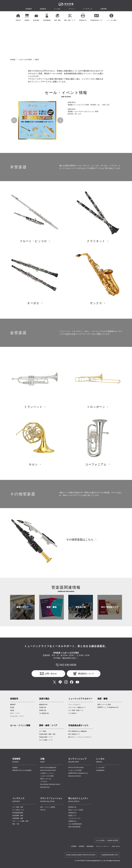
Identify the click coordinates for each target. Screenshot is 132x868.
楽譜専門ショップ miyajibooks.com (108, 707)
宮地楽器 (13, 60)
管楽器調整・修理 (18, 818)
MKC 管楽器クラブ (110, 607)
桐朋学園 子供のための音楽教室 (22, 770)
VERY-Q (43, 810)
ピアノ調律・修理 (18, 807)
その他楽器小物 (44, 713)
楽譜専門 (78, 773)
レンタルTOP (100, 768)
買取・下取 (16, 824)
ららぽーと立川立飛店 (25, 60)
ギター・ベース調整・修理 (20, 821)
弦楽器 (12, 707)
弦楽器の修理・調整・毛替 (47, 734)
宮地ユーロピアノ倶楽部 (76, 810)
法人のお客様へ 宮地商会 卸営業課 (107, 840)
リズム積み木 (72, 713)
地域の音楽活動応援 (74, 827)
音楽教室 (15, 768)
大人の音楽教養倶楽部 (75, 824)
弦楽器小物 (43, 707)
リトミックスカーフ (74, 705)
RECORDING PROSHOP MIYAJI (50, 784)
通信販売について (86, 674)
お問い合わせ (51, 674)
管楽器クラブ (72, 816)
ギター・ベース (15, 713)
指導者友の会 (72, 807)
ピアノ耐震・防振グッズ (76, 710)
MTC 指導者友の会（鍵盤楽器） (78, 731)
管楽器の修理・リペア (46, 737)
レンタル (57, 9)
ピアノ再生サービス (18, 810)
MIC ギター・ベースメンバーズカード (80, 737)
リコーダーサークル (74, 818)
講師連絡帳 (90, 846)
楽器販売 (43, 9)
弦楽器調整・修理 (18, 816)
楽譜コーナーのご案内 (104, 705)
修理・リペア (22, 607)
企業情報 (74, 846)
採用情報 (82, 846)
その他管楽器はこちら (80, 540)
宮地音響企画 (100, 770)
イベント (72, 9)
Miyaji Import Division (75, 776)
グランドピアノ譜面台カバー (77, 707)
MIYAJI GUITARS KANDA (48, 770)
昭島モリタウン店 (46, 779)
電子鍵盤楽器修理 (18, 813)
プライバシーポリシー (103, 846)
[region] (66, 17)
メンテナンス (88, 9)
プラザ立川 (44, 782)
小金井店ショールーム (47, 773)
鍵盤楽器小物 (43, 705)
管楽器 (12, 710)
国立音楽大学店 (45, 787)
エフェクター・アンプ (17, 716)
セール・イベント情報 (20, 725)
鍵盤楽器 (13, 705)
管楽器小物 (81, 607)
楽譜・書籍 (52, 607)
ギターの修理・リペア (46, 740)
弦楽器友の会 (72, 813)
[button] (14, 120)
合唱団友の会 (72, 821)
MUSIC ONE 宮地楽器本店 (48, 768)
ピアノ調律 (43, 731)
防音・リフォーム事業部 (48, 807)
